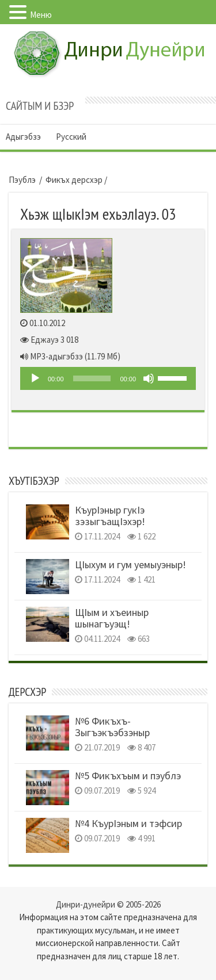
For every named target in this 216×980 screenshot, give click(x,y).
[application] (108, 378)
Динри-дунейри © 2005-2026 (108, 904)
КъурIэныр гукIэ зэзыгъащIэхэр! (110, 516)
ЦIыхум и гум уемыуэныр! (130, 564)
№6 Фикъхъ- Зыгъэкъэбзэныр (112, 727)
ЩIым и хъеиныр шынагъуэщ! (112, 618)
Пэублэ (22, 180)
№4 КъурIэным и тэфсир (128, 823)
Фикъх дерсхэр (74, 180)
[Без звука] (149, 378)
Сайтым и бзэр (40, 106)
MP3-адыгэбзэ (56, 356)
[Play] (35, 378)
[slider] (92, 378)
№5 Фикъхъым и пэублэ (128, 776)
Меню (41, 15)
